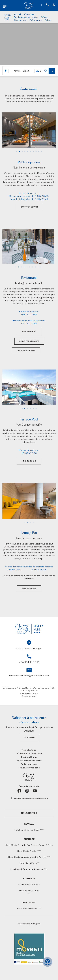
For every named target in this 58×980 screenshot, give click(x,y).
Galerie (48, 20)
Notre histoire (29, 750)
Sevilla (29, 824)
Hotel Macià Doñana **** (29, 909)
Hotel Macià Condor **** (29, 851)
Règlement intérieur (29, 693)
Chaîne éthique (29, 757)
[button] (52, 71)
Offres (44, 17)
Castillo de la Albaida (29, 885)
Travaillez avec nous (29, 768)
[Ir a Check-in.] (41, 5)
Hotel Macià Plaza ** (29, 863)
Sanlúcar (29, 903)
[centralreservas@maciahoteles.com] (12, 798)
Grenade (29, 839)
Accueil (18, 14)
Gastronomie (20, 20)
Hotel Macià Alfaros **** (29, 892)
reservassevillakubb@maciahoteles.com (29, 676)
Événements (36, 20)
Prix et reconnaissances (29, 761)
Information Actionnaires (29, 754)
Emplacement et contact (26, 17)
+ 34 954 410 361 (29, 662)
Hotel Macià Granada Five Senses (29, 845)
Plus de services (29, 696)
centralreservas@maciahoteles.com (31, 798)
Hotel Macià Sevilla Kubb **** (29, 830)
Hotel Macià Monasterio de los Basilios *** (29, 857)
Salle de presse (29, 764)
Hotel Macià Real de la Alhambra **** (29, 869)
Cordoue (29, 878)
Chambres (29, 14)
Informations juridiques (29, 924)
